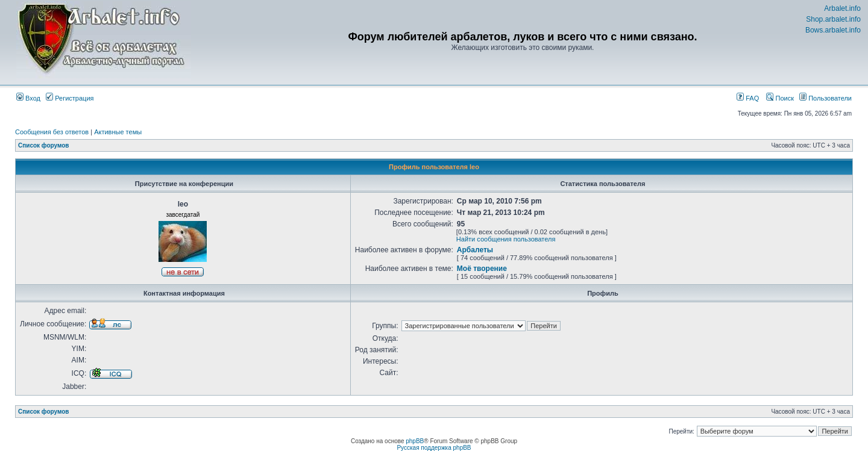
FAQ (748, 98)
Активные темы (118, 132)
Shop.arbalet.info (833, 19)
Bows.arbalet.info (833, 30)
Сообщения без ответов (52, 132)
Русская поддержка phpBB (434, 448)
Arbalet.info (842, 8)
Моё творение (482, 269)
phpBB (415, 441)
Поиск (780, 98)
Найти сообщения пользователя (506, 239)
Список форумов (44, 145)
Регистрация (70, 98)
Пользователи (826, 98)
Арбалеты (475, 250)
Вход (28, 98)
